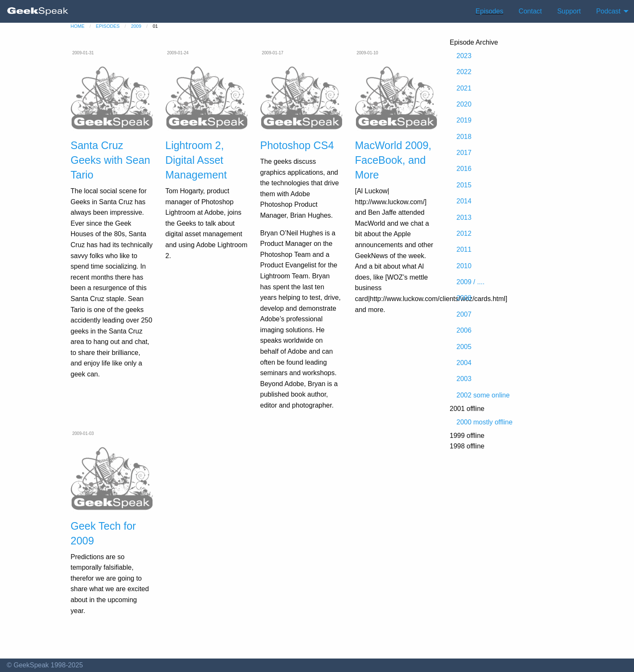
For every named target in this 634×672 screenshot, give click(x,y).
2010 (464, 266)
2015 (464, 185)
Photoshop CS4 (297, 145)
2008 (464, 298)
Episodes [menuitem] (490, 11)
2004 (464, 363)
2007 (464, 314)
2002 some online (483, 395)
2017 (464, 153)
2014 (464, 201)
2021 (464, 88)
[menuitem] (38, 11)
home (78, 26)
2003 (464, 379)
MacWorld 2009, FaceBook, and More (393, 160)
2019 (464, 120)
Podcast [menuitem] (608, 11)
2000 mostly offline (485, 422)
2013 (464, 217)
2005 (464, 347)
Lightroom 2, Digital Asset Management (196, 160)
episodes (108, 26)
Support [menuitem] (569, 11)
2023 (464, 56)
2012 (464, 233)
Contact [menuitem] (530, 11)
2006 (464, 330)
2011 (464, 249)
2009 (136, 26)
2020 (464, 104)
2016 (464, 169)
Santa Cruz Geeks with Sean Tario (111, 160)
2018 (464, 137)
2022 (464, 72)
